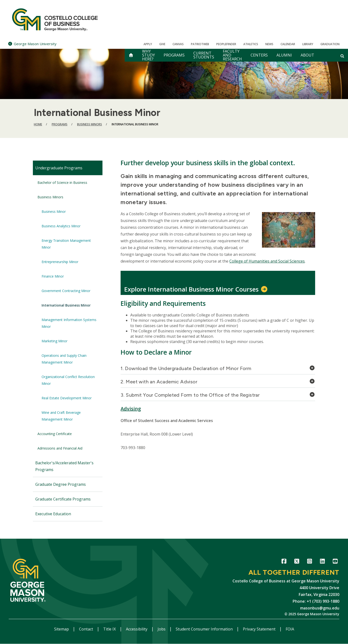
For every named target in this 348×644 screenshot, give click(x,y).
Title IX (110, 629)
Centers (259, 55)
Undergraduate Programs (59, 168)
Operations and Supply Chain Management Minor (64, 359)
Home (38, 124)
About (307, 55)
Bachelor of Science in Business (62, 182)
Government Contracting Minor (66, 291)
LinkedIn (322, 562)
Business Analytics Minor (61, 226)
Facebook (284, 562)
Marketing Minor (54, 341)
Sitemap (62, 629)
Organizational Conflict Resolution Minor (68, 380)
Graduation (330, 44)
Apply (148, 44)
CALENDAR (288, 44)
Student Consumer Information (205, 629)
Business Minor (54, 211)
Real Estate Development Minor (67, 398)
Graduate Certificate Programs (63, 499)
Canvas (178, 44)
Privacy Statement (260, 629)
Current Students (204, 55)
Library (308, 44)
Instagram (309, 562)
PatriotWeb (200, 44)
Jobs (162, 629)
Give (162, 44)
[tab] (218, 370)
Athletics (251, 44)
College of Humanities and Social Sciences (267, 261)
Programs (174, 55)
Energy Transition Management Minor (66, 244)
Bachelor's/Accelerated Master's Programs (64, 466)
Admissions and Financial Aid (60, 448)
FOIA (290, 629)
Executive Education (53, 514)
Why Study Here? (149, 55)
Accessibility (137, 629)
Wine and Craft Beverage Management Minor (61, 416)
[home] (131, 55)
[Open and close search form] (342, 56)
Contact (87, 629)
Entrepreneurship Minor (60, 262)
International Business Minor (66, 305)
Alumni (284, 55)
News (269, 44)
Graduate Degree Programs (61, 484)
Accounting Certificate (55, 434)
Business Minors (90, 124)
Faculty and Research (232, 55)
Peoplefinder (226, 44)
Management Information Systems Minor (69, 323)
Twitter (297, 562)
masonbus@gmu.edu (320, 608)
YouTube (335, 562)
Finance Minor (53, 276)
